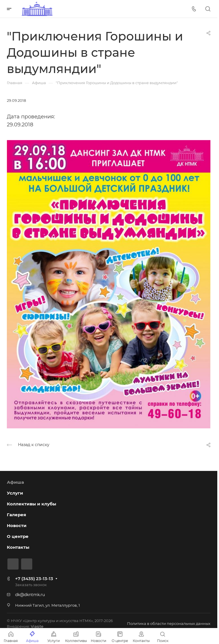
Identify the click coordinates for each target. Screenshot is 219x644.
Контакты (18, 547)
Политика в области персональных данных (169, 623)
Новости (17, 525)
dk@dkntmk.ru (30, 595)
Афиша (15, 482)
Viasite (37, 626)
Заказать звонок (31, 585)
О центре (18, 536)
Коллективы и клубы (32, 504)
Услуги (15, 493)
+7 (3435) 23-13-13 (34, 579)
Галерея (16, 515)
